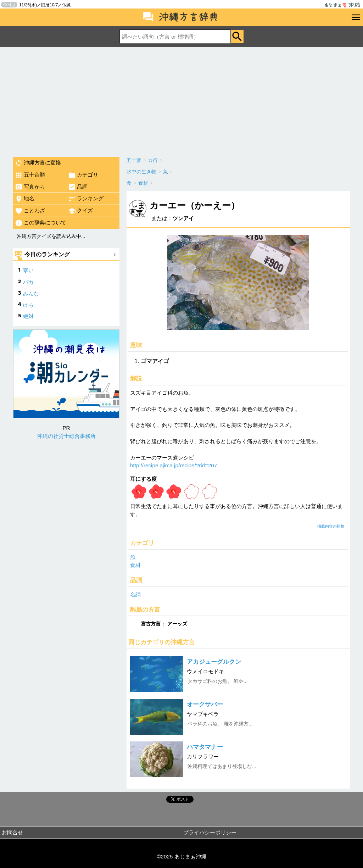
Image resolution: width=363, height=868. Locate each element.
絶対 (28, 316)
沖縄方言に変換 (38, 163)
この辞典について (41, 223)
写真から (30, 187)
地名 (25, 199)
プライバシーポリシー (210, 832)
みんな (31, 293)
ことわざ (30, 211)
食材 (135, 565)
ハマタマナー (205, 747)
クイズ (80, 211)
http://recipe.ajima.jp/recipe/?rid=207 (174, 465)
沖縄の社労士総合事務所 (66, 436)
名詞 (135, 594)
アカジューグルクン (214, 662)
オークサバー (205, 704)
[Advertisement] (181, 100)
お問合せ (12, 832)
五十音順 (30, 175)
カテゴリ (83, 175)
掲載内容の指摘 (331, 526)
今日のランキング (47, 254)
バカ (28, 282)
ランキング (86, 199)
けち (28, 305)
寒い (28, 270)
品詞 (78, 187)
